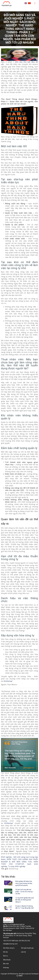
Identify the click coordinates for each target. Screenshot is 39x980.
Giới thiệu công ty (9, 948)
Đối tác (5, 952)
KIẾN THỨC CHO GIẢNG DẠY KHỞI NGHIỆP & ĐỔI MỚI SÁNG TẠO (19, 860)
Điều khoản (7, 960)
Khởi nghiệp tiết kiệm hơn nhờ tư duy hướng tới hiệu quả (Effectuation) (24, 883)
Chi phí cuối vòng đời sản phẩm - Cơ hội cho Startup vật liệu (24, 892)
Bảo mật (6, 964)
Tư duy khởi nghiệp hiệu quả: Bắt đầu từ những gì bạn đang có (25, 900)
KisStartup (8, 681)
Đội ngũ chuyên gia (27, 948)
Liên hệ (23, 952)
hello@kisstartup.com (10, 944)
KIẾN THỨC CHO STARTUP (19, 863)
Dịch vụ (5, 956)
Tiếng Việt (29, 3)
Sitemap (6, 968)
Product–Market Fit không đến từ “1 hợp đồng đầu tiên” (25, 907)
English (26, 3)
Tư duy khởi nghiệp (17, 866)
